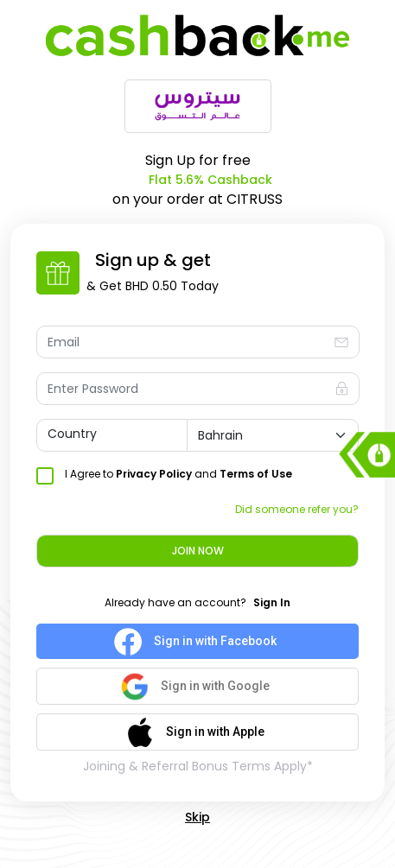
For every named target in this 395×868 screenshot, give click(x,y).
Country (72, 434)
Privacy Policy (154, 474)
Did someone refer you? (297, 509)
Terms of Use (256, 474)
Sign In (272, 602)
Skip (197, 817)
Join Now (198, 551)
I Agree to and (178, 474)
